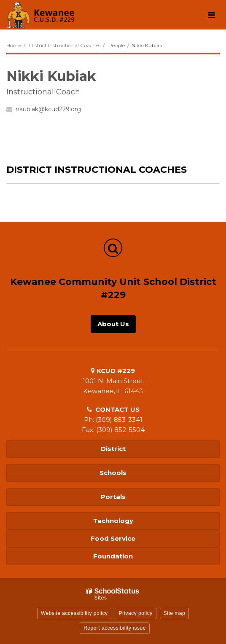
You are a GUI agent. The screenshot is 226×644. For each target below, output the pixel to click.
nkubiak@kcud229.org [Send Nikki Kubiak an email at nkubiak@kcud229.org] (48, 109)
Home (14, 45)
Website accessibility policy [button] (74, 613)
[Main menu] (211, 15)
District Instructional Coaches (65, 45)
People (117, 45)
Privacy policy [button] (135, 613)
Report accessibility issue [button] (115, 628)
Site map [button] (174, 613)
